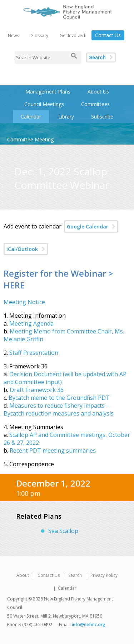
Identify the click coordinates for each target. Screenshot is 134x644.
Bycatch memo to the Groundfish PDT (59, 398)
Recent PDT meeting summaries (53, 451)
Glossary (39, 36)
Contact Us (108, 35)
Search (97, 57)
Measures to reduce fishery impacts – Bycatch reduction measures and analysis (59, 409)
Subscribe (102, 117)
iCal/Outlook (22, 249)
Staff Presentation (34, 353)
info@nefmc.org (89, 625)
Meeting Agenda (31, 323)
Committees (95, 104)
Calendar (31, 117)
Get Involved (72, 36)
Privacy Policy (104, 575)
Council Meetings (44, 104)
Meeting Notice (24, 302)
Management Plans (48, 92)
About (23, 575)
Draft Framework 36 (37, 390)
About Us (98, 92)
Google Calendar (88, 227)
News (13, 36)
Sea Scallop (63, 531)
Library (66, 117)
